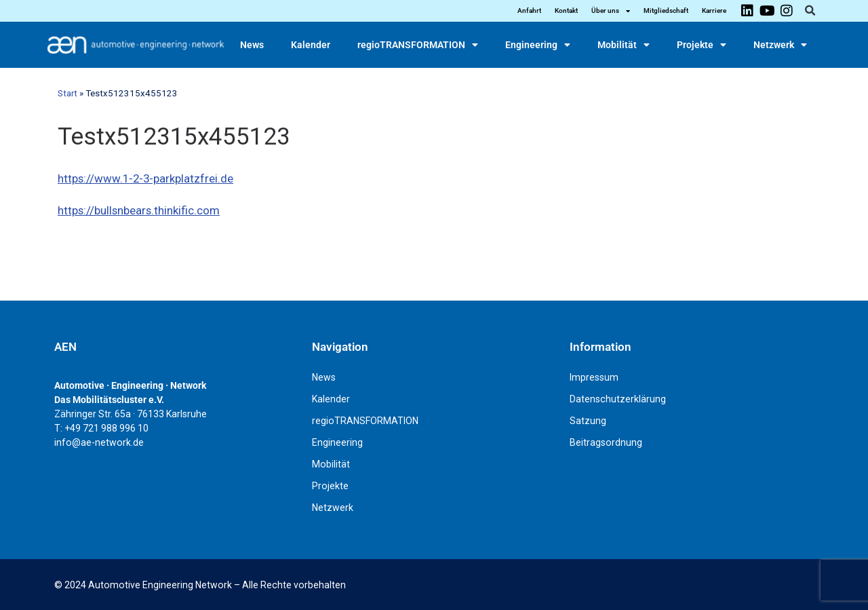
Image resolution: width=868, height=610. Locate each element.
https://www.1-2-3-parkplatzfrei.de (145, 178)
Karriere (714, 11)
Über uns (611, 11)
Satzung (588, 421)
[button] (810, 11)
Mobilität (624, 45)
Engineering (538, 45)
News (252, 45)
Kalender (311, 45)
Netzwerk (780, 45)
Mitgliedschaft (666, 11)
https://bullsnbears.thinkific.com (139, 210)
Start (67, 93)
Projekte (702, 45)
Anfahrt (529, 11)
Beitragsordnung (606, 442)
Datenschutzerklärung (618, 399)
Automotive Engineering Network (160, 585)
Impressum (594, 377)
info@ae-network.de (99, 442)
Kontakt (566, 11)
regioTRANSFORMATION (418, 45)
